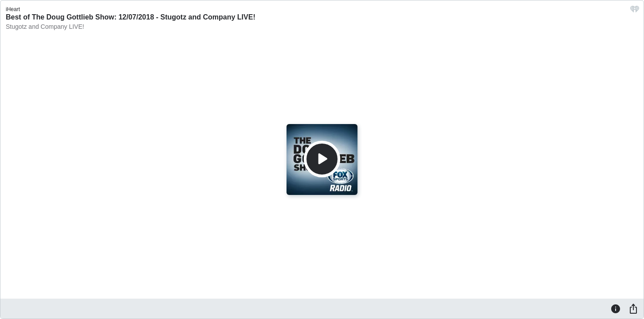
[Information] (616, 308)
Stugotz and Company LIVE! (45, 27)
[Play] (322, 159)
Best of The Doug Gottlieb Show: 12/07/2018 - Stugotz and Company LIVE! (131, 17)
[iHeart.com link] (635, 11)
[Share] (633, 308)
